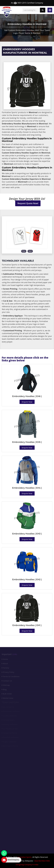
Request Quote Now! (28, 203)
